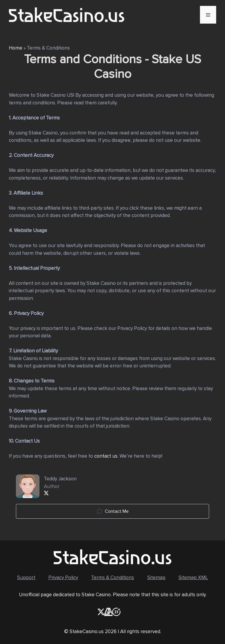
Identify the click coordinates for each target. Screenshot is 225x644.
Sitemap (156, 578)
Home (16, 48)
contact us (106, 456)
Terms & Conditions (113, 578)
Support (26, 578)
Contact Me (113, 511)
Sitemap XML (193, 578)
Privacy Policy (63, 578)
